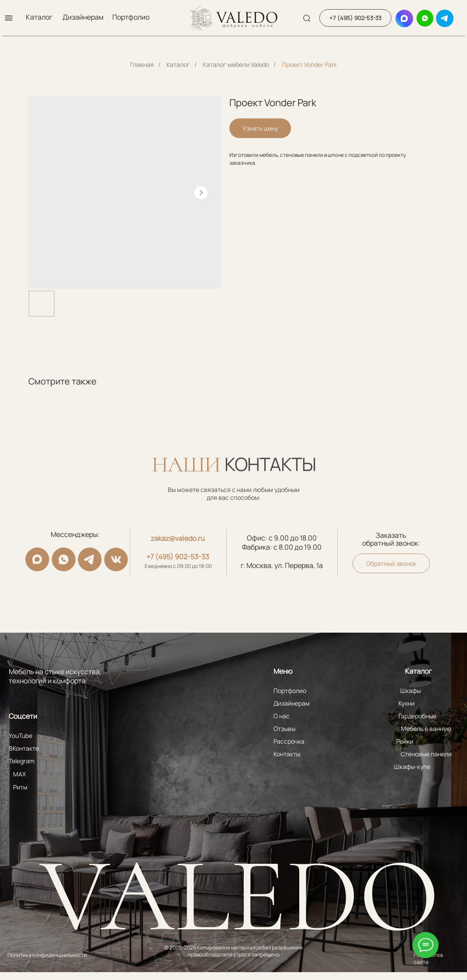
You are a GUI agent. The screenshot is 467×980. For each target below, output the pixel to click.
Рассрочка (289, 741)
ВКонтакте (24, 748)
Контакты (287, 754)
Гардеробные (417, 716)
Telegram (22, 761)
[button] (9, 18)
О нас (282, 716)
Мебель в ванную (426, 729)
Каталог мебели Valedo (236, 64)
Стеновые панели (426, 754)
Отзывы (284, 729)
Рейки (405, 741)
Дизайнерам (83, 17)
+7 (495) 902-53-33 (178, 557)
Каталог (39, 17)
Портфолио (131, 17)
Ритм (20, 787)
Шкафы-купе (412, 767)
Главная (142, 64)
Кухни (406, 703)
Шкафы (410, 691)
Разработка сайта (428, 958)
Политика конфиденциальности (47, 955)
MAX (19, 774)
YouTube (21, 736)
